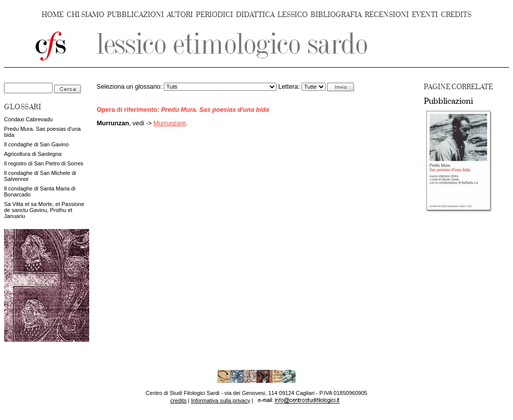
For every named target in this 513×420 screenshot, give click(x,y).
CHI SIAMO (85, 15)
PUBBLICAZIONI (136, 15)
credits (178, 400)
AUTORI (180, 15)
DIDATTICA (255, 15)
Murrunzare (170, 123)
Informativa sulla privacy (220, 400)
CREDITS (456, 15)
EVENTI (425, 15)
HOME (53, 15)
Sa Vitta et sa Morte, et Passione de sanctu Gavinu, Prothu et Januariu (44, 210)
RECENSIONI (387, 15)
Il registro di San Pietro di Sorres (44, 163)
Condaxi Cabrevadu (28, 119)
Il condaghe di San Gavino (36, 144)
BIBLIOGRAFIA (336, 15)
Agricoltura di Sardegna (33, 154)
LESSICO (293, 15)
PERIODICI (214, 15)
